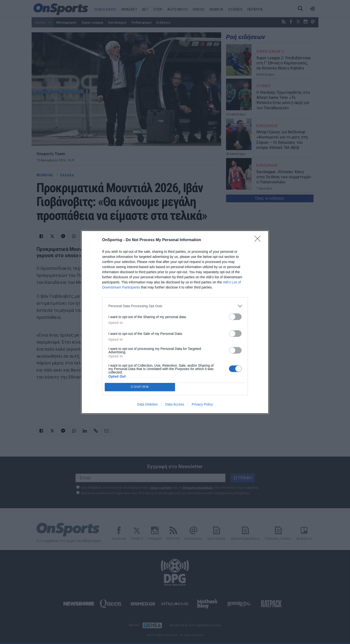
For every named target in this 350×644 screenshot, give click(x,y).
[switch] (235, 317)
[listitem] (175, 306)
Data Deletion (147, 404)
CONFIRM (140, 387)
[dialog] (175, 322)
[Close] (259, 240)
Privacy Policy (202, 404)
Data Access (175, 404)
